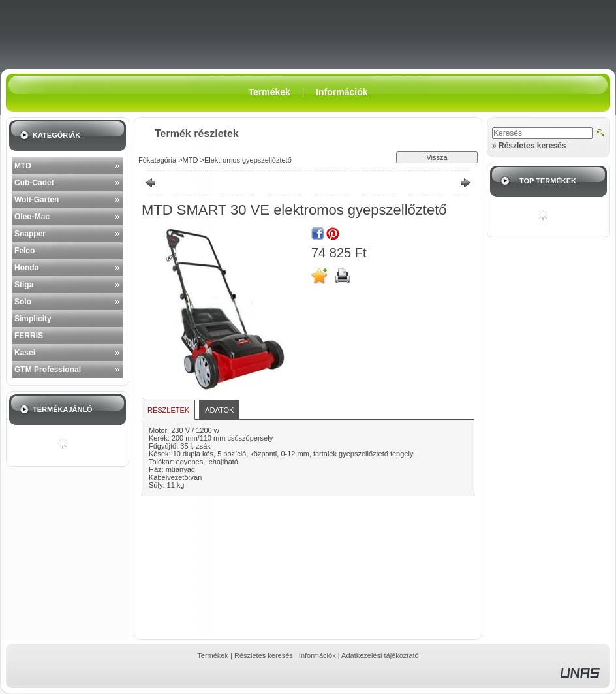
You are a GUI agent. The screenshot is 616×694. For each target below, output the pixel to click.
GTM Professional (48, 370)
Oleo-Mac (32, 217)
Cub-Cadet (34, 183)
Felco (24, 251)
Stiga (24, 285)
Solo (23, 302)
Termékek (213, 655)
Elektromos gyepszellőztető (248, 160)
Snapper (30, 234)
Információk (317, 655)
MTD (23, 166)
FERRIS (29, 336)
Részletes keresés (264, 655)
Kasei (25, 353)
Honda (26, 268)
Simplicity (33, 319)
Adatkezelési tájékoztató (380, 655)
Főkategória (157, 160)
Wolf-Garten (37, 200)
